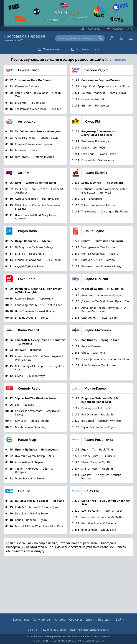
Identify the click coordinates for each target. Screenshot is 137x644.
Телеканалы (49, 49)
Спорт (90, 620)
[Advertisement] (68, 585)
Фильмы (60, 620)
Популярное (41, 620)
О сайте (32, 630)
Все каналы (21, 620)
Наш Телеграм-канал (54, 630)
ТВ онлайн (105, 620)
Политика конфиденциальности (90, 630)
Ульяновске (116, 59)
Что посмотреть (85, 49)
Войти (120, 620)
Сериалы (76, 620)
